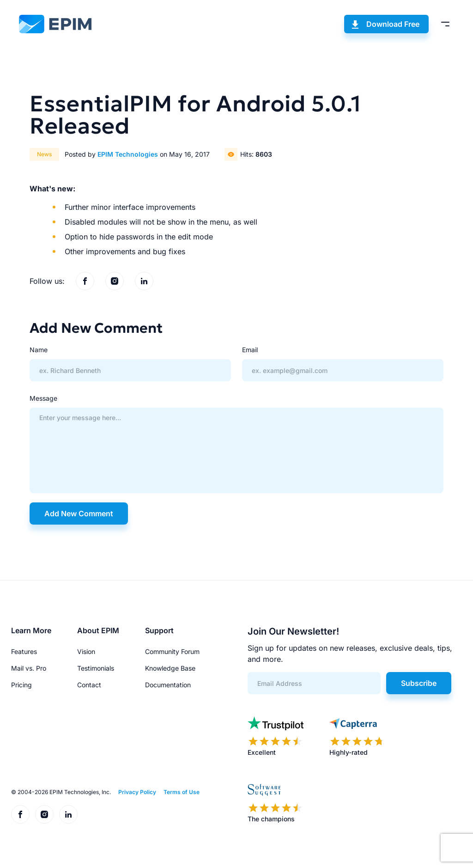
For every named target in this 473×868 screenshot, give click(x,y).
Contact (89, 685)
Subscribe (419, 683)
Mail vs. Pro (29, 668)
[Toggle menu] (445, 24)
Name (39, 350)
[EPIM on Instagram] (115, 281)
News (44, 154)
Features (24, 651)
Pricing (21, 685)
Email (250, 350)
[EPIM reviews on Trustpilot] (276, 737)
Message (43, 398)
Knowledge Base (170, 668)
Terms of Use (182, 792)
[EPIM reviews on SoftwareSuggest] (275, 803)
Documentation (168, 685)
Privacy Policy (137, 792)
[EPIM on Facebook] (85, 281)
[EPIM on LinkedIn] (144, 281)
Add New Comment (79, 513)
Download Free (393, 24)
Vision (86, 651)
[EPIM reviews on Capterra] (357, 737)
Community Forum (172, 651)
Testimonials (96, 668)
